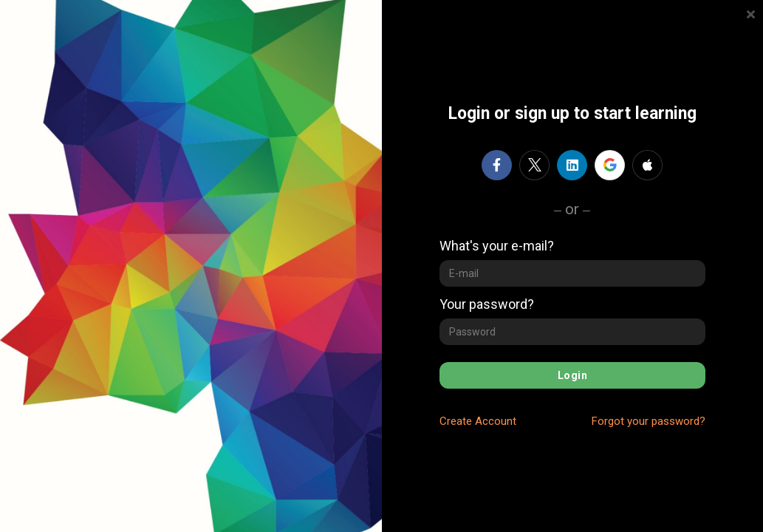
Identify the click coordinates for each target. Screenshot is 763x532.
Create (478, 421)
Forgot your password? (649, 421)
